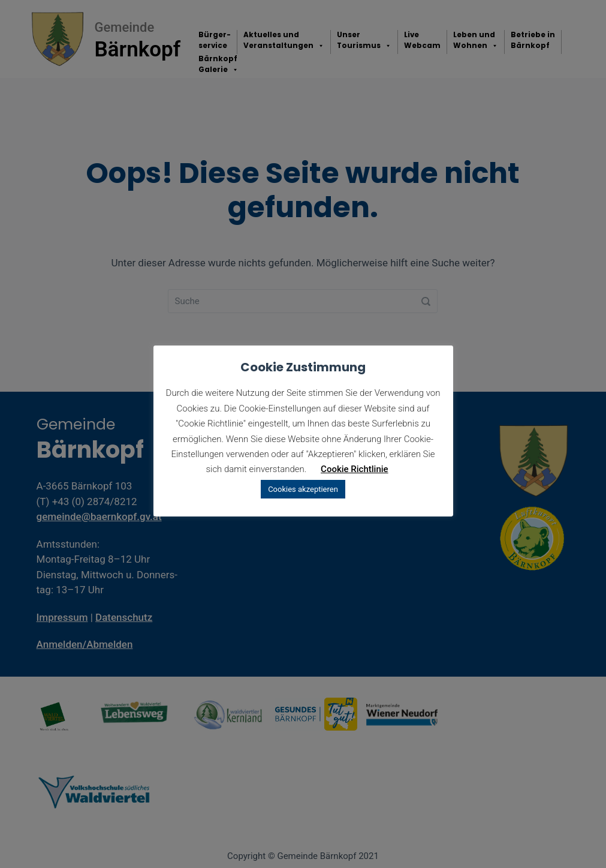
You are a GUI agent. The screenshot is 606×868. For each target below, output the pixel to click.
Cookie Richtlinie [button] (355, 469)
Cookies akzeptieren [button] (303, 489)
